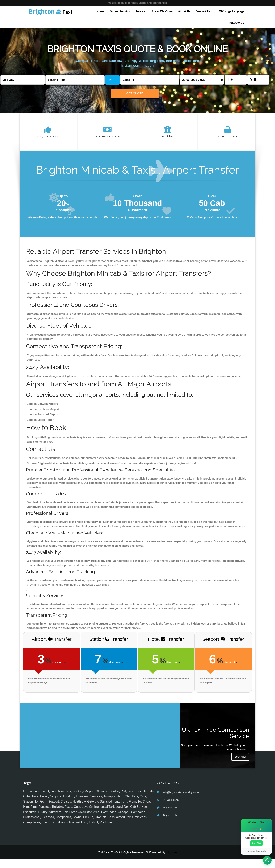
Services (141, 11)
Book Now (240, 766)
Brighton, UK (170, 824)
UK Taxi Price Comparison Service (216, 742)
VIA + (112, 80)
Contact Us (203, 11)
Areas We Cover (162, 11)
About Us (184, 11)
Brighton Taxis (170, 817)
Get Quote (135, 93)
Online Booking (120, 11)
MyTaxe (171, 861)
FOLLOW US (236, 23)
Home (101, 11)
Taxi (50, 11)
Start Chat (256, 843)
